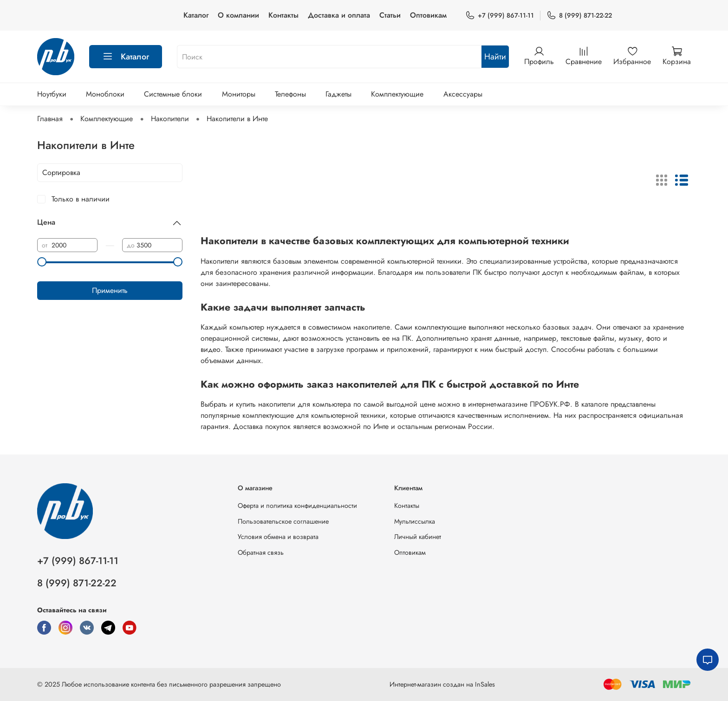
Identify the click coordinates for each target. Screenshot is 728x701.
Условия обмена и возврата (278, 537)
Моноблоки (105, 94)
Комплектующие (397, 94)
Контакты (283, 15)
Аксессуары (463, 94)
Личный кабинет (418, 537)
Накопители (170, 119)
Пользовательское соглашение (283, 521)
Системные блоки (173, 94)
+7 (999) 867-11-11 (500, 16)
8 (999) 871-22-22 (579, 16)
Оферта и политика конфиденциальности (297, 506)
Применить (110, 290)
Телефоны (290, 94)
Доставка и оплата (339, 15)
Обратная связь (261, 552)
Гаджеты (338, 94)
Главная (50, 119)
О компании (238, 15)
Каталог (196, 15)
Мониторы (239, 94)
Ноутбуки (52, 94)
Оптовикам (428, 15)
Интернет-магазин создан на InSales (442, 684)
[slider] (42, 262)
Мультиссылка (415, 521)
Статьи (390, 15)
